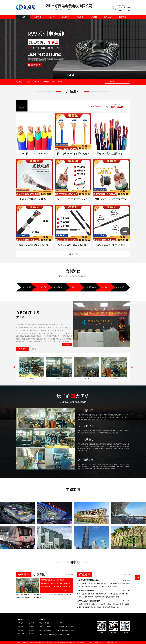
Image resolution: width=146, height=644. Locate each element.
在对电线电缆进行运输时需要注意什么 (54, 580)
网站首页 (20, 623)
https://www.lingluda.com (69, 631)
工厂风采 (22, 349)
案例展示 (66, 17)
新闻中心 (73, 562)
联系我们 (122, 17)
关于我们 (37, 17)
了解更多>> (67, 344)
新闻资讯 (80, 17)
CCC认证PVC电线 (30, 82)
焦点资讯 (39, 575)
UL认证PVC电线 (44, 82)
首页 (23, 17)
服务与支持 (108, 17)
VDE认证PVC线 (57, 82)
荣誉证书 (35, 349)
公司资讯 (24, 575)
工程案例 (73, 490)
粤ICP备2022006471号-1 (111, 643)
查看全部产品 (73, 254)
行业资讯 (85, 575)
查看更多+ (70, 575)
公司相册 (94, 17)
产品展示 (52, 17)
